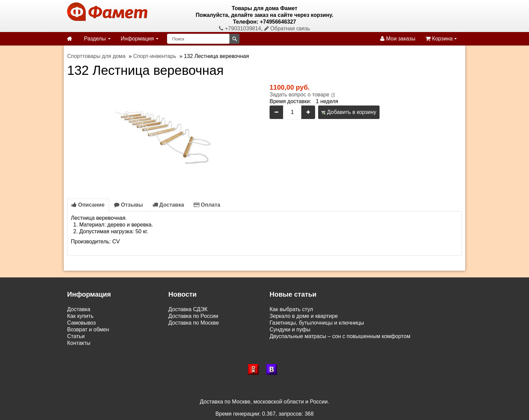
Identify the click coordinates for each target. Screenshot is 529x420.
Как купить (80, 316)
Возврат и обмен (88, 329)
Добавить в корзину (349, 112)
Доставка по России (193, 316)
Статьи (76, 336)
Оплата (207, 205)
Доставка (168, 205)
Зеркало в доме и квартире (304, 316)
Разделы (97, 39)
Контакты (79, 343)
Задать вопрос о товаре (299, 95)
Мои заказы (398, 39)
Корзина (441, 39)
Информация (140, 39)
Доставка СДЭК (188, 309)
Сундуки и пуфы (290, 329)
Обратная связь (287, 28)
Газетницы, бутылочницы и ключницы (317, 323)
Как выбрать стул (291, 309)
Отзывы (129, 205)
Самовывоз (81, 323)
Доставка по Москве (194, 323)
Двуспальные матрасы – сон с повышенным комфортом (340, 336)
